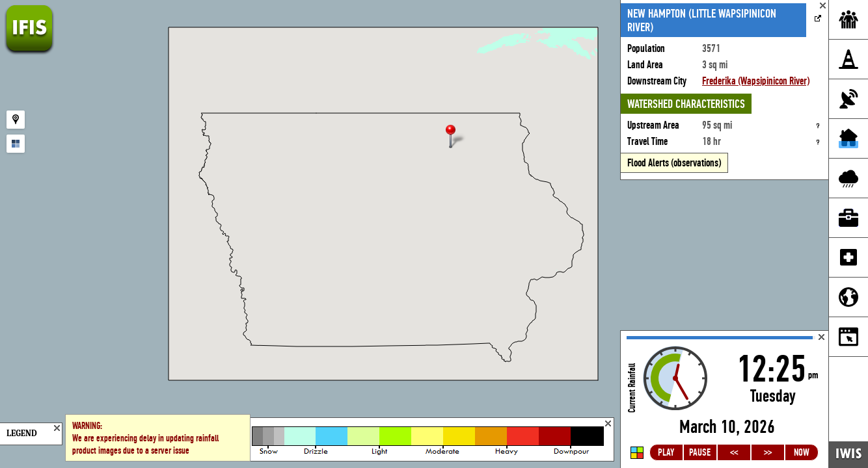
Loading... (725, 399)
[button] (456, 137)
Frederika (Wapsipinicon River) (756, 81)
